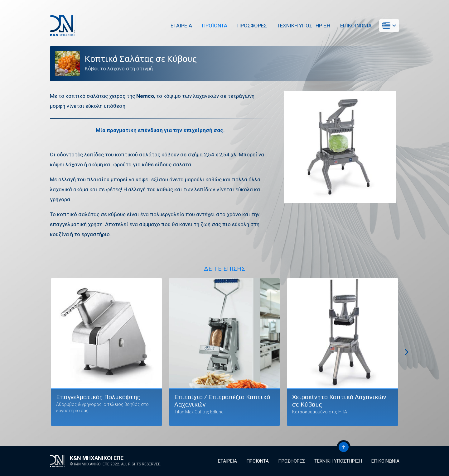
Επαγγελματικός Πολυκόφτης (98, 397)
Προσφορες (252, 26)
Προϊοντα (214, 26)
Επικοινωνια (356, 26)
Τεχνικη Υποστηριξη (303, 26)
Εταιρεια (181, 26)
